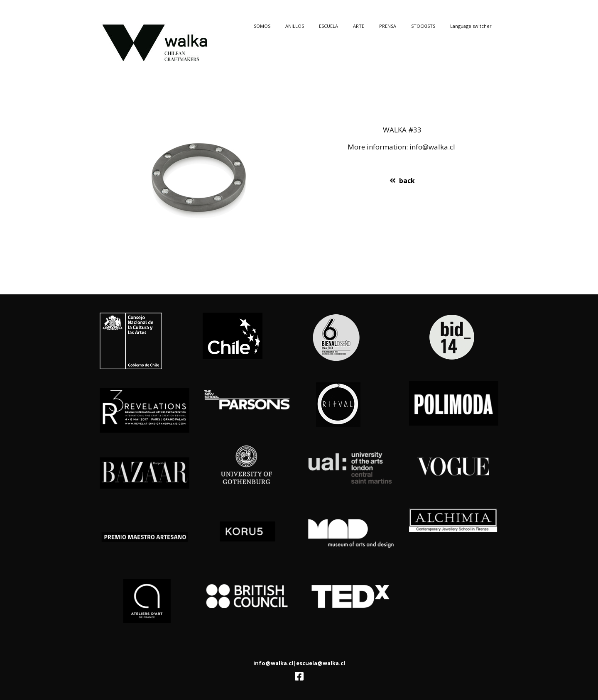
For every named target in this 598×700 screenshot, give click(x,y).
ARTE (359, 26)
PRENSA (388, 26)
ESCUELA (328, 26)
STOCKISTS (423, 26)
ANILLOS (295, 26)
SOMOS (262, 26)
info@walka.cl (273, 663)
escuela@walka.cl (321, 663)
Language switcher (471, 26)
